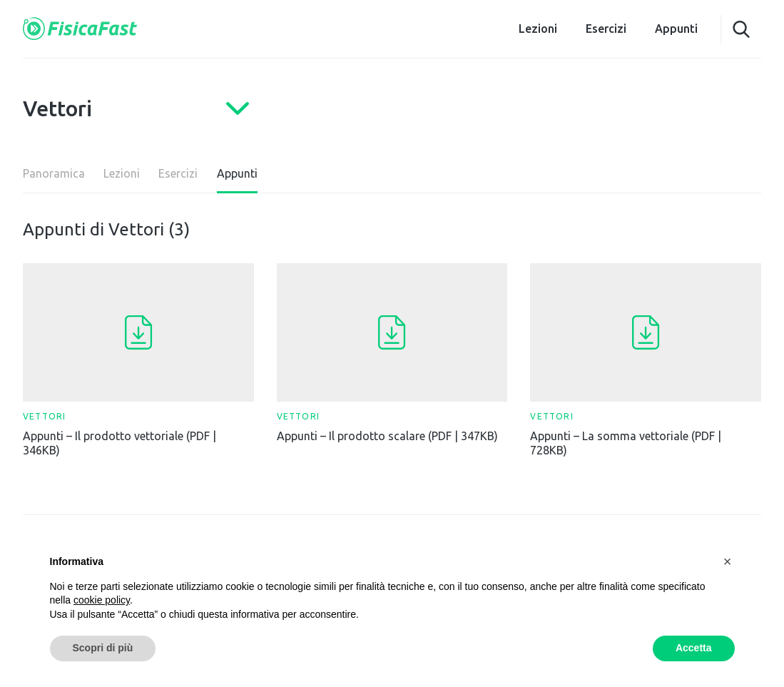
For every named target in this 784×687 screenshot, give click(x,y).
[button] (728, 561)
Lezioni (538, 29)
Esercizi (606, 29)
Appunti (676, 29)
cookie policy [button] (102, 600)
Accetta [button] (694, 648)
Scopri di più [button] (103, 648)
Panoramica (54, 173)
